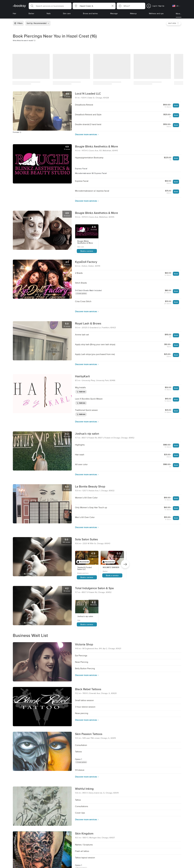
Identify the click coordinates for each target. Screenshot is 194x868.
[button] (50, 6)
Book (176, 105)
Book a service (87, 251)
